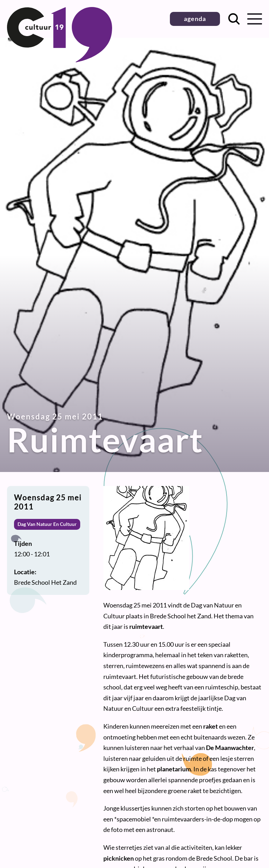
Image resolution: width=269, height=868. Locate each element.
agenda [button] (195, 19)
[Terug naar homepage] (60, 60)
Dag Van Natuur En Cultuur (47, 524)
